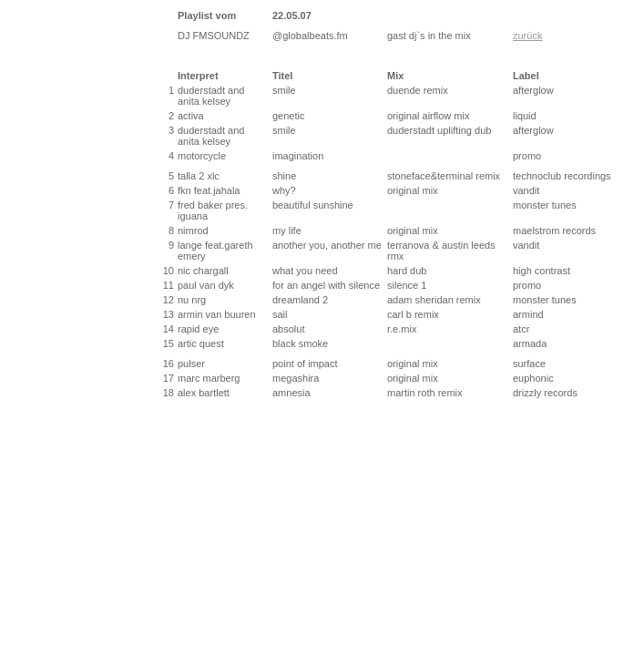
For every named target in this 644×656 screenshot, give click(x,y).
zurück (527, 36)
